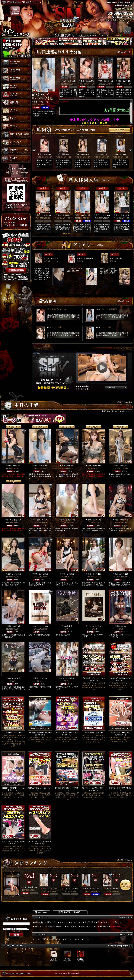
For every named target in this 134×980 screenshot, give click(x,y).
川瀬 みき (12, 626)
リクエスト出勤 (94, 626)
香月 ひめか (101, 215)
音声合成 (67, 626)
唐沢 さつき (66, 520)
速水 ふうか (120, 574)
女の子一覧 (89, 922)
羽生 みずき (39, 102)
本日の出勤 (39, 922)
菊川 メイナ (39, 626)
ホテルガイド (72, 926)
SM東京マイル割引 (54, 926)
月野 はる (66, 574)
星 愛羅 (62, 154)
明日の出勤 (51, 922)
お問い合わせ (55, 939)
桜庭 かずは (12, 574)
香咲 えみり (93, 520)
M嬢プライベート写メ (89, 926)
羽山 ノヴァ (120, 520)
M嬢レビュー (118, 922)
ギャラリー (39, 926)
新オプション (13, 678)
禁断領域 (120, 626)
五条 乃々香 (104, 81)
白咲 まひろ (123, 81)
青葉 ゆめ (62, 215)
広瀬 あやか (121, 215)
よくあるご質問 (40, 939)
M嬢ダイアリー (103, 922)
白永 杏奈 (67, 81)
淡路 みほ (119, 154)
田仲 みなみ (86, 81)
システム (63, 922)
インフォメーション (72, 939)
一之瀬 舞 (39, 520)
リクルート (88, 939)
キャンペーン (75, 922)
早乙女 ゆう (42, 215)
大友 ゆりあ (69, 889)
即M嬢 (104, 926)
